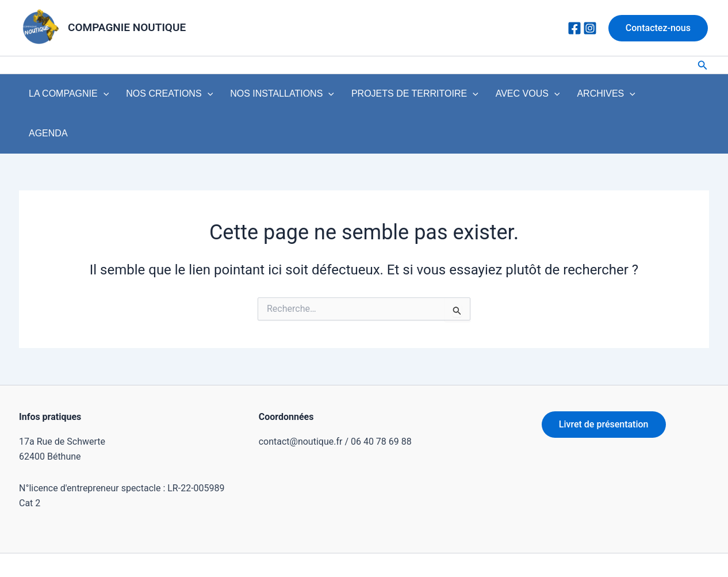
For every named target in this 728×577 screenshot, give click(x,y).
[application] (99, 97)
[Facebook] (574, 28)
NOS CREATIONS (157, 97)
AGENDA (620, 96)
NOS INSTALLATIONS (262, 97)
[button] (658, 28)
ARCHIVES (562, 97)
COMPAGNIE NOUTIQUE (127, 27)
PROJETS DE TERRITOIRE (387, 97)
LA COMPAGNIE (65, 97)
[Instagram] (590, 28)
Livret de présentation (604, 390)
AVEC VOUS (492, 97)
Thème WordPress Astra (481, 548)
